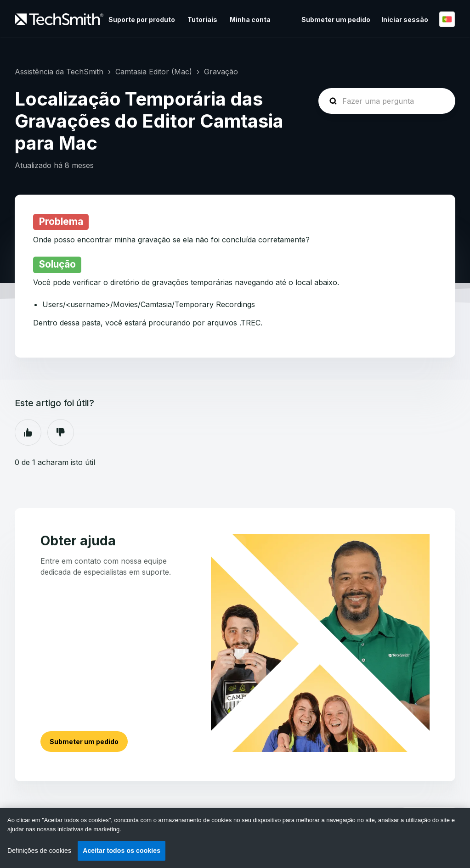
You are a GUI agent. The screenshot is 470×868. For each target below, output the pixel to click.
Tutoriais (202, 20)
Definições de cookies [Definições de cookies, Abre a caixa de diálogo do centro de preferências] (39, 851)
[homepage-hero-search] (387, 101)
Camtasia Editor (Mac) (154, 72)
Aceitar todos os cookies (122, 851)
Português (447, 19)
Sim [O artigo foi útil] (28, 432)
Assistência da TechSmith (59, 72)
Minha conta (250, 20)
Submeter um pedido (336, 20)
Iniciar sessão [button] (405, 20)
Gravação (221, 72)
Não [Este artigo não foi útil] (61, 432)
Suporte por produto (142, 20)
